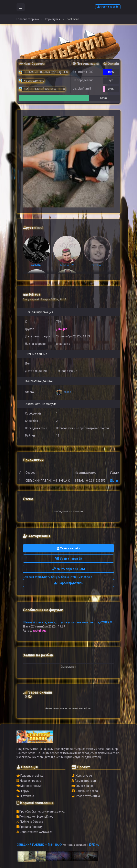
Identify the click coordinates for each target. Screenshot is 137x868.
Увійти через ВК (69, 559)
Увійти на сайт (108, 7)
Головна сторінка (28, 19)
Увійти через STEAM (69, 569)
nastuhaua (39, 631)
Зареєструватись (69, 583)
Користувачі (53, 19)
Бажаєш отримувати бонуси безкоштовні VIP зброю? (58, 577)
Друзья (33, 227)
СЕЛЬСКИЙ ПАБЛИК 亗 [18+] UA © (39, 845)
